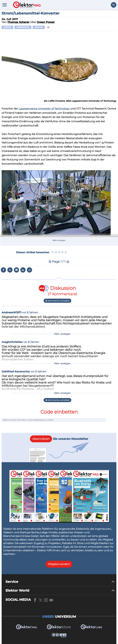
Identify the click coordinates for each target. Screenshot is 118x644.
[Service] (60, 582)
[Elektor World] (60, 591)
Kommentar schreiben (57, 301)
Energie (7, 27)
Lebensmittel (23, 27)
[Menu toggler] (5, 5)
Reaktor (39, 27)
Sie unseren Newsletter (59, 439)
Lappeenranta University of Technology (44, 109)
